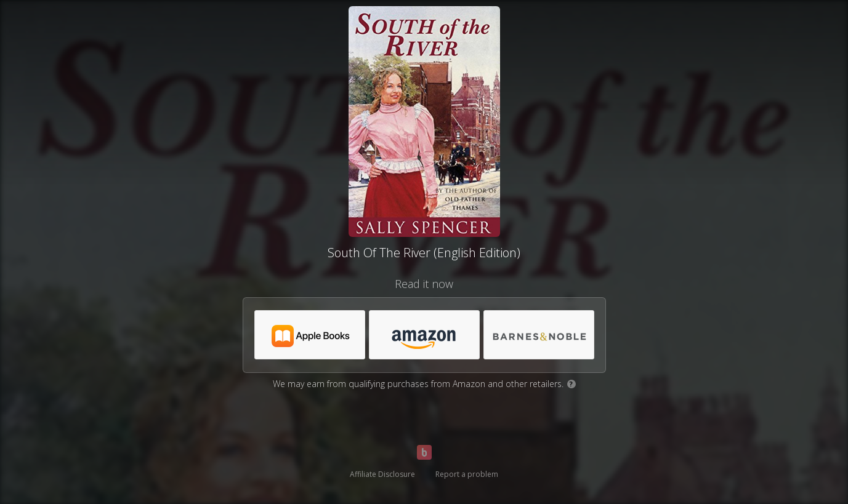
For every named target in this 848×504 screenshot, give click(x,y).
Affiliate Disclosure (382, 474)
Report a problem (467, 474)
